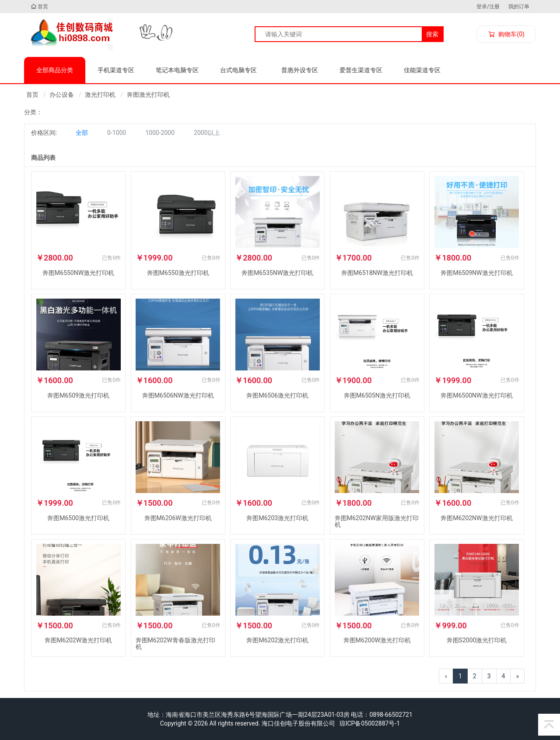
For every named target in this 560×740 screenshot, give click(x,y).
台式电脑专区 (238, 70)
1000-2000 (160, 133)
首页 (39, 7)
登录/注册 (488, 7)
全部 (82, 133)
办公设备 (62, 95)
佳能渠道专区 (422, 70)
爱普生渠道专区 (361, 70)
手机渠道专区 (116, 70)
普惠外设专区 (300, 70)
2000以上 (207, 133)
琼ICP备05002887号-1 (370, 723)
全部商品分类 (55, 70)
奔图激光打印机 (148, 95)
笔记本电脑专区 (177, 70)
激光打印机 (100, 95)
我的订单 (519, 7)
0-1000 (117, 133)
